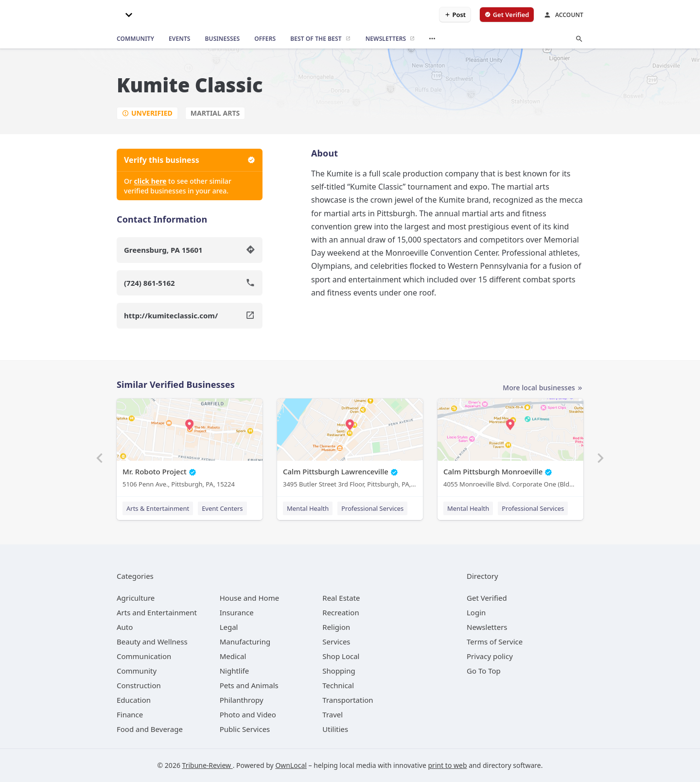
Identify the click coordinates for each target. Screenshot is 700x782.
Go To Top (484, 671)
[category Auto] (125, 627)
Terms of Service (495, 642)
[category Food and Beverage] (150, 729)
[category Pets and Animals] (249, 685)
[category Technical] (338, 685)
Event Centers (222, 508)
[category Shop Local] (341, 656)
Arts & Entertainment (158, 508)
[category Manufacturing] (245, 642)
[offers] (265, 39)
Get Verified (487, 598)
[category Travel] (332, 714)
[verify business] (507, 15)
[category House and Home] (250, 598)
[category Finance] (130, 714)
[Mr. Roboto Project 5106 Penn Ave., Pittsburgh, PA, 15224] (190, 445)
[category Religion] (336, 627)
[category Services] (336, 642)
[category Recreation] (341, 612)
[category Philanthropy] (242, 700)
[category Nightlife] (235, 671)
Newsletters (487, 627)
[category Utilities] (335, 729)
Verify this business (190, 160)
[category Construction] (139, 685)
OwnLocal (291, 765)
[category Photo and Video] (248, 714)
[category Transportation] (348, 700)
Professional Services (372, 508)
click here (150, 181)
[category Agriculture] (136, 598)
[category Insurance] (237, 612)
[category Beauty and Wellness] (152, 642)
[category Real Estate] (341, 598)
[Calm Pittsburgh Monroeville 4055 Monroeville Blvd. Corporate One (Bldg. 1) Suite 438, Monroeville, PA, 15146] (510, 445)
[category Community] (137, 671)
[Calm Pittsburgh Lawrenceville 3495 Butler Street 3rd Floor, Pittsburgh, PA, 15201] (350, 445)
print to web (448, 765)
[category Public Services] (245, 729)
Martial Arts (215, 113)
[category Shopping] (339, 671)
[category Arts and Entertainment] (157, 612)
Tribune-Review (208, 765)
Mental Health (308, 508)
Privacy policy (490, 656)
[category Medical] (233, 656)
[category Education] (134, 700)
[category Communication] (144, 656)
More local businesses (543, 388)
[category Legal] (229, 627)
